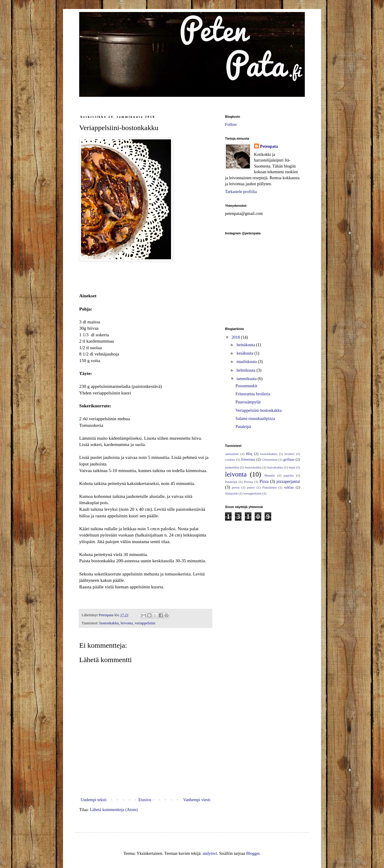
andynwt (210, 853)
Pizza (264, 482)
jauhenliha (232, 467)
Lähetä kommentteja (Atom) (114, 810)
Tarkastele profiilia (241, 192)
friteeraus (248, 459)
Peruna (249, 482)
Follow (231, 125)
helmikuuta (246, 370)
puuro (251, 487)
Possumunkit (246, 386)
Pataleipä (243, 427)
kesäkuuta (245, 353)
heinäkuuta (246, 345)
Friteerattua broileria (253, 394)
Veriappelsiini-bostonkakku (259, 410)
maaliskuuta (247, 362)
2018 (236, 337)
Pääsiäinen (269, 487)
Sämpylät (231, 493)
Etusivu (145, 800)
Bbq (249, 454)
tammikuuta (247, 379)
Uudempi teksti (94, 800)
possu (236, 487)
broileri (290, 454)
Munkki (270, 475)
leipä (292, 467)
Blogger (253, 853)
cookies (230, 459)
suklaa (289, 487)
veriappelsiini (145, 623)
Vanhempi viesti (197, 800)
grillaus (289, 459)
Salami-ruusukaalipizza (255, 419)
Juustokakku (253, 467)
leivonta (127, 623)
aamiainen (232, 454)
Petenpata (269, 146)
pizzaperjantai (288, 482)
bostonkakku (109, 623)
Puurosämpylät (248, 402)
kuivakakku (275, 467)
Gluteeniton (270, 459)
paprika (289, 475)
